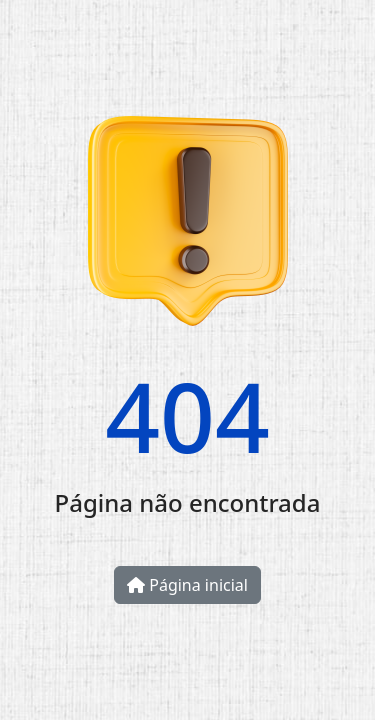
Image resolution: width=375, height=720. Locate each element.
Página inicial (187, 585)
